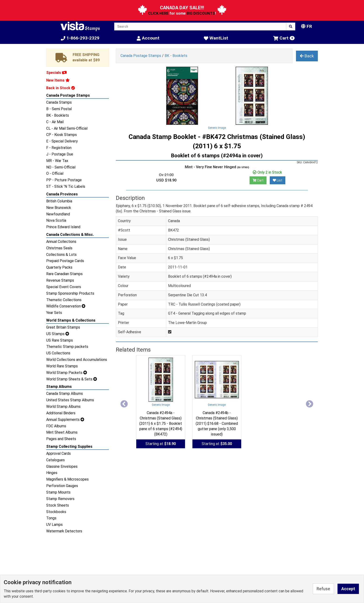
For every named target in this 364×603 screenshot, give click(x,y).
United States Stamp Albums (70, 400)
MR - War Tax (57, 161)
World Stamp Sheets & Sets (72, 379)
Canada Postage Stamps (68, 95)
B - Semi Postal (59, 109)
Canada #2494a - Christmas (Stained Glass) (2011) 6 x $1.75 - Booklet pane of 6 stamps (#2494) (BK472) (161, 423)
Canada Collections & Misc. (70, 235)
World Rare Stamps (62, 366)
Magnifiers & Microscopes (67, 479)
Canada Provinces (62, 194)
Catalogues (55, 460)
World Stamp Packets (67, 373)
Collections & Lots (61, 255)
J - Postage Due (60, 154)
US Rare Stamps (60, 340)
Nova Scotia (56, 220)
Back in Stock (61, 88)
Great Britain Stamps (63, 327)
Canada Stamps (59, 102)
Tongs (51, 518)
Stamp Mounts (58, 492)
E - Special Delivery (62, 141)
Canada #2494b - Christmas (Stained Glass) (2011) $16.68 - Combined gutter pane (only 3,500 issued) (217, 423)
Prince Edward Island (63, 227)
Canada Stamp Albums (65, 394)
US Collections (58, 353)
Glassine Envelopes (62, 466)
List (278, 180)
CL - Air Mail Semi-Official (67, 128)
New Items (58, 80)
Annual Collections (61, 242)
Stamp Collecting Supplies (69, 446)
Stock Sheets (58, 505)
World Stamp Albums (63, 407)
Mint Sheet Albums (62, 432)
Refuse (323, 589)
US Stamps (58, 334)
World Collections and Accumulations (77, 360)
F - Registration (59, 148)
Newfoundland (58, 214)
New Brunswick (59, 208)
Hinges (52, 473)
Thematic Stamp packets (67, 347)
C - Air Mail (55, 122)
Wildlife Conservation (66, 306)
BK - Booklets (58, 115)
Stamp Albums (59, 387)
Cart (258, 180)
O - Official (55, 173)
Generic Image (217, 128)
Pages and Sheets (61, 439)
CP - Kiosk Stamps (62, 135)
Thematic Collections (64, 300)
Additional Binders (61, 413)
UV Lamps (54, 525)
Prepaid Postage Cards (65, 261)
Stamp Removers (60, 499)
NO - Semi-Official (61, 167)
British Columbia (59, 201)
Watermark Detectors (64, 531)
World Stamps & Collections (71, 320)
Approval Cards (58, 453)
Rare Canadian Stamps (64, 274)
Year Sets (54, 313)
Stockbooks (56, 512)
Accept (348, 589)
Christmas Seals (59, 248)
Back (307, 56)
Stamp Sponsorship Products (70, 293)
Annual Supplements (65, 420)
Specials (56, 73)
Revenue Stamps (60, 280)
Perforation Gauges (62, 486)
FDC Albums (56, 426)
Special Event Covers (64, 287)
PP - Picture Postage (64, 180)
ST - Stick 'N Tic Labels (66, 186)
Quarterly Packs (59, 267)
